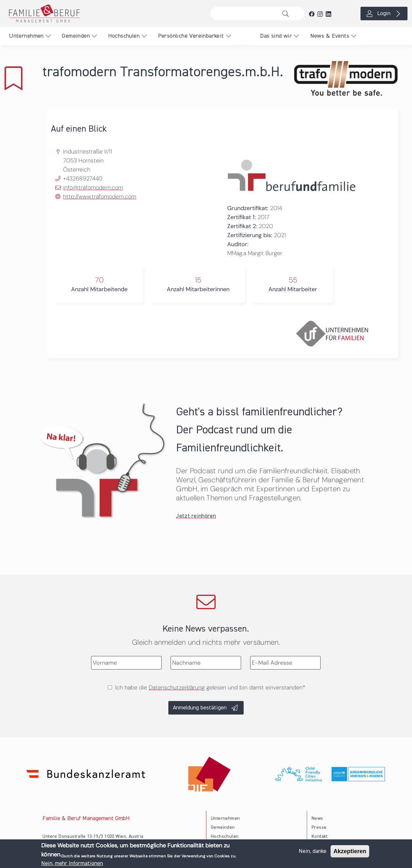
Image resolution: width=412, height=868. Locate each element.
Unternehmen (26, 36)
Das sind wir (276, 36)
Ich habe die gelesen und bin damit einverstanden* (210, 688)
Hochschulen (124, 36)
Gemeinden (76, 36)
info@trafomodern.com (93, 188)
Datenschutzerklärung (177, 688)
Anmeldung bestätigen (200, 708)
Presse (319, 827)
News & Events (330, 36)
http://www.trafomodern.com (100, 197)
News (317, 818)
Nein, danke (313, 852)
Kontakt (320, 836)
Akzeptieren (350, 852)
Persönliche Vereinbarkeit (191, 36)
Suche (287, 14)
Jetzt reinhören (196, 516)
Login (384, 14)
